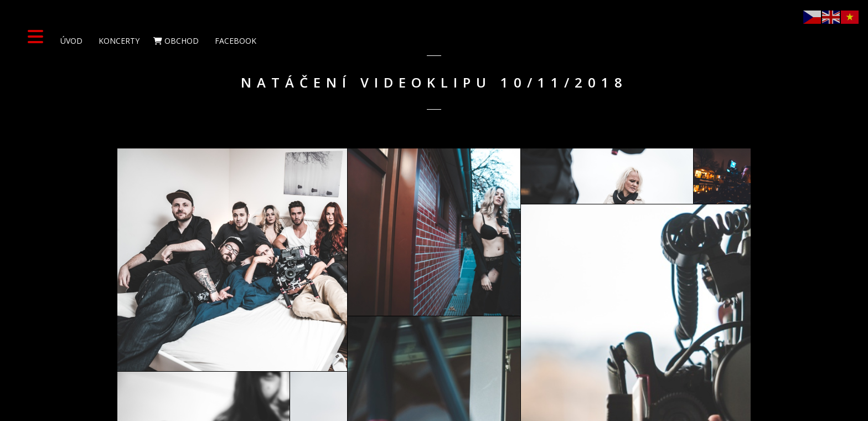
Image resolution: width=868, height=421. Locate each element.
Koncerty (118, 41)
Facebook (234, 41)
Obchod (176, 41)
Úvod (70, 41)
